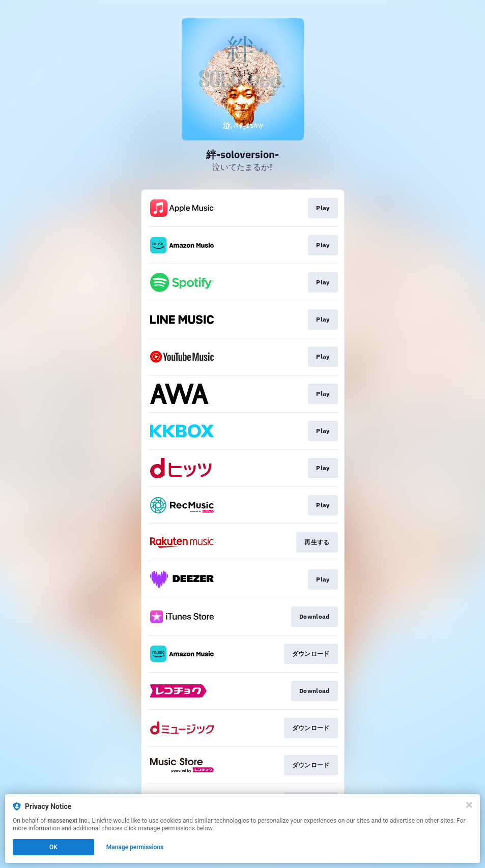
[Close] (469, 805)
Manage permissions (135, 847)
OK (53, 847)
